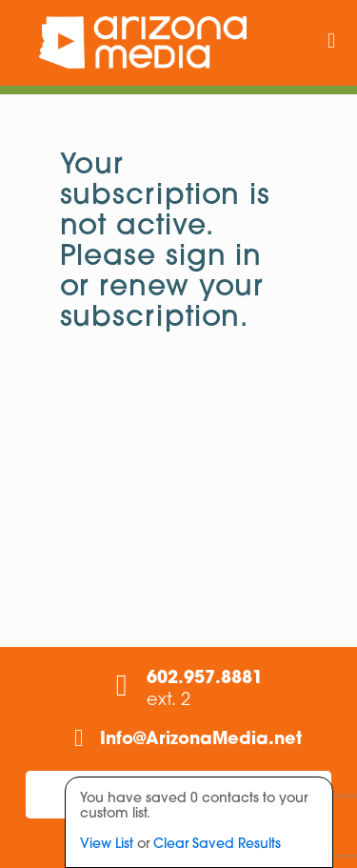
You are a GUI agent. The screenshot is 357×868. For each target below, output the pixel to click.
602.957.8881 (205, 679)
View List (107, 845)
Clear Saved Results (217, 845)
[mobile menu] (331, 43)
